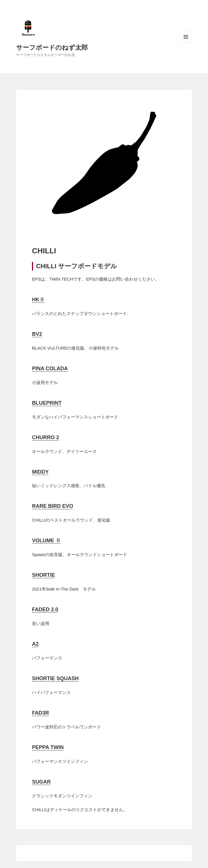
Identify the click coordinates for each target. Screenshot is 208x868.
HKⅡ (38, 300)
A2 (35, 644)
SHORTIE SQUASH (55, 678)
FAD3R (40, 713)
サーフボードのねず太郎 (52, 47)
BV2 (37, 334)
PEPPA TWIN (48, 747)
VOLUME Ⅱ (46, 541)
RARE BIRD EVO (53, 506)
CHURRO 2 (45, 437)
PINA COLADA (50, 369)
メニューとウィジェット (186, 37)
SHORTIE (43, 575)
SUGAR (41, 782)
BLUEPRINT (47, 403)
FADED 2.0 (45, 609)
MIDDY (40, 472)
